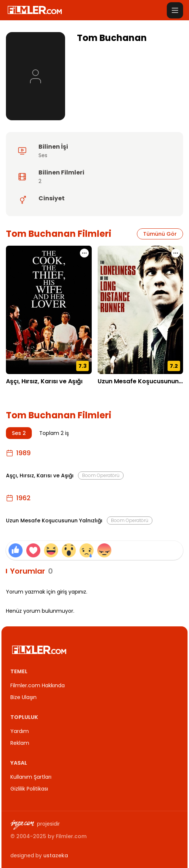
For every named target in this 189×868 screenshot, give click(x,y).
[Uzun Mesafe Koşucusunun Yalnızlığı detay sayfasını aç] (141, 310)
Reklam (20, 743)
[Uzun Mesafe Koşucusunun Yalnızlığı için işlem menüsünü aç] (176, 253)
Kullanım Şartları (31, 777)
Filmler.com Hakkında (38, 685)
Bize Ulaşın (23, 697)
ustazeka (56, 855)
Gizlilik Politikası (29, 789)
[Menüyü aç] (175, 10)
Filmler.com (71, 836)
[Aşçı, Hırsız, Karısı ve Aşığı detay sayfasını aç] (49, 310)
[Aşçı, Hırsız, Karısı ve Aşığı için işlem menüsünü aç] (84, 253)
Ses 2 (19, 433)
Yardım (20, 731)
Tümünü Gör (160, 234)
